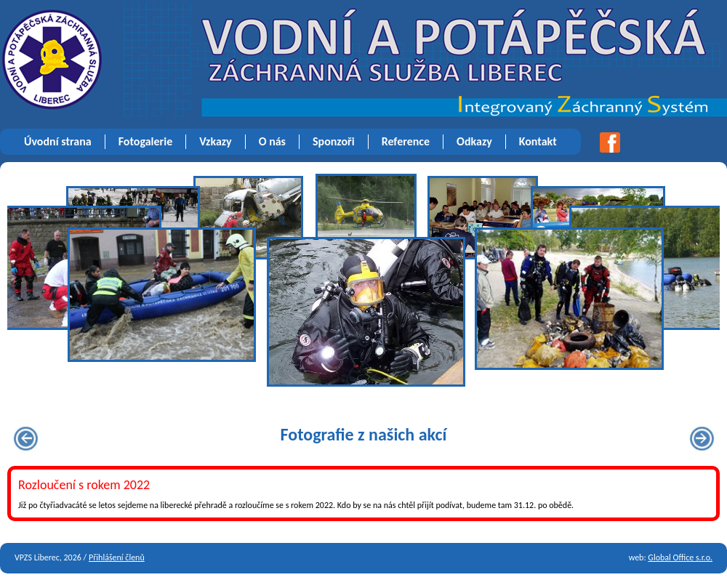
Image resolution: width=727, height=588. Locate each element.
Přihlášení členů (117, 557)
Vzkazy (215, 141)
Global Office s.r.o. (680, 557)
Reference (406, 141)
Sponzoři (334, 141)
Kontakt (538, 141)
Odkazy (474, 141)
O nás (272, 141)
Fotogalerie (146, 141)
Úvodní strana (58, 141)
